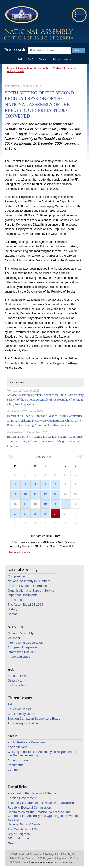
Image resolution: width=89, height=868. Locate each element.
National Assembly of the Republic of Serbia (34, 68)
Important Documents (23, 595)
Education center (19, 709)
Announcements (19, 760)
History (12, 609)
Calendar (14, 638)
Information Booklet (21, 652)
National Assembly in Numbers (29, 581)
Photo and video (19, 657)
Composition (16, 576)
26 (45, 514)
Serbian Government (22, 798)
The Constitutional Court (24, 829)
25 (35, 514)
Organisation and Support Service (31, 591)
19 (45, 504)
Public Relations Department (27, 742)
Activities (69, 68)
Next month (80, 457)
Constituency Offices (22, 714)
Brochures (15, 600)
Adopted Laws (18, 676)
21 (65, 504)
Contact (13, 614)
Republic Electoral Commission (29, 807)
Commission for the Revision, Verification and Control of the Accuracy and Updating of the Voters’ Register (43, 816)
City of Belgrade (19, 834)
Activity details (16, 71)
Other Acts (15, 680)
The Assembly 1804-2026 (25, 605)
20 (55, 504)
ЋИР (30, 59)
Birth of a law (17, 685)
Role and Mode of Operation (27, 586)
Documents (16, 765)
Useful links (17, 787)
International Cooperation (25, 643)
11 (35, 494)
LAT (20, 59)
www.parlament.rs (65, 862)
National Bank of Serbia (24, 824)
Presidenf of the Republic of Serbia (32, 793)
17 (25, 504)
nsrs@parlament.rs (42, 862)
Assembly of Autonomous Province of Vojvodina (41, 803)
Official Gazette (18, 838)
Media (13, 736)
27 (55, 514)
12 (45, 494)
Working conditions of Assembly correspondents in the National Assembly (42, 754)
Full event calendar (20, 552)
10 (25, 494)
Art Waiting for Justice (23, 723)
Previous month (11, 457)
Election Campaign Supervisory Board (34, 718)
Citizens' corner (20, 698)
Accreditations (17, 747)
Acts (11, 669)
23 (15, 514)
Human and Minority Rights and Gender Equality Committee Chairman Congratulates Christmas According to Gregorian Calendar (45, 441)
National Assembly (23, 570)
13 (55, 494)
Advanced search (62, 59)
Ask (10, 704)
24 (25, 514)
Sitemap (43, 59)
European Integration (22, 647)
